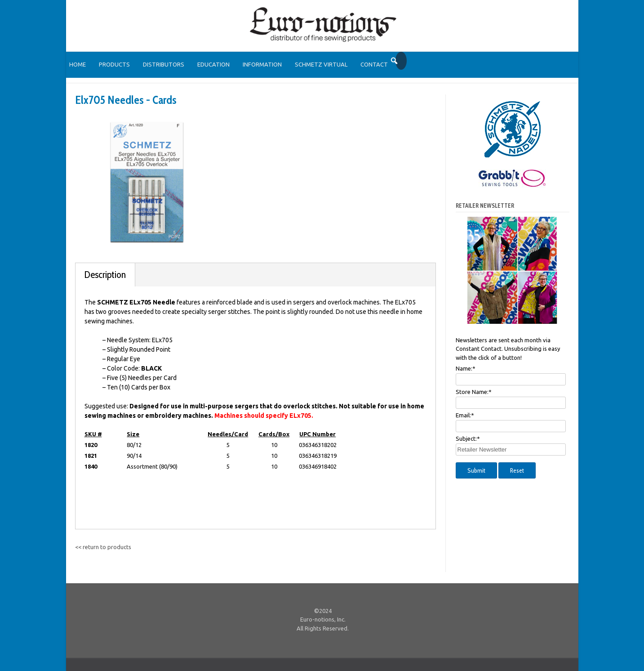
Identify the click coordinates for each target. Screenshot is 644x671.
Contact (374, 64)
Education (213, 64)
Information (262, 64)
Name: (466, 368)
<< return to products (103, 547)
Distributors (164, 64)
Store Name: (474, 392)
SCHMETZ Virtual (321, 64)
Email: (465, 415)
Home (78, 64)
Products (114, 64)
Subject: (468, 438)
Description (105, 275)
